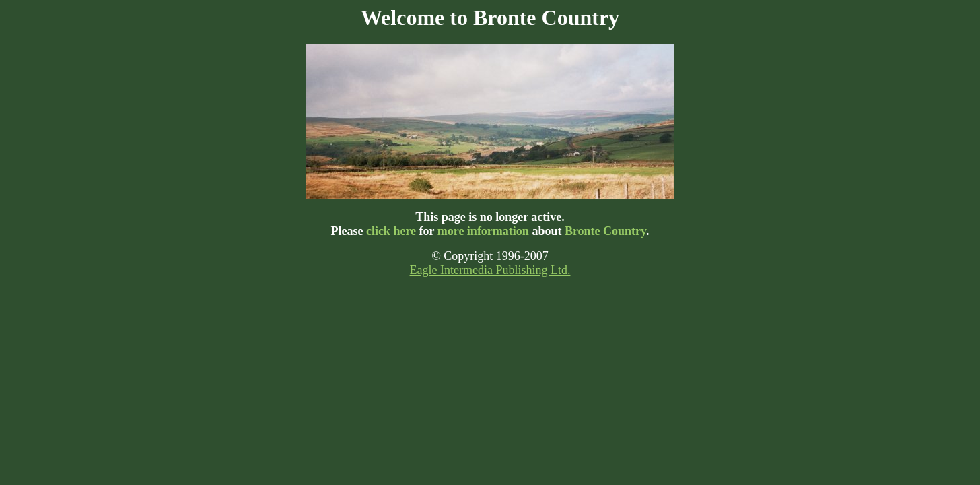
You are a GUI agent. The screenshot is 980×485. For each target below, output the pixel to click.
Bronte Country (605, 231)
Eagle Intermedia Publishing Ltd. (490, 270)
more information (483, 231)
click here (391, 231)
